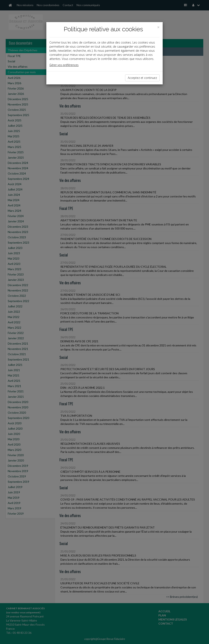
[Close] (158, 27)
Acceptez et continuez (142, 78)
